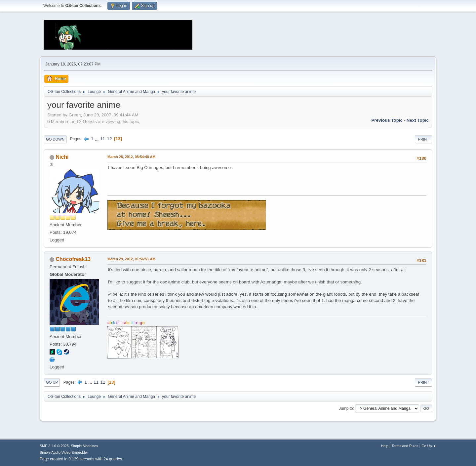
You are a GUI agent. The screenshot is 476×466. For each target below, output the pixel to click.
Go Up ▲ (429, 446)
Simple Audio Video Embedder (64, 452)
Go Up (52, 382)
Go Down (55, 139)
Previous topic (387, 120)
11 (103, 139)
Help (385, 446)
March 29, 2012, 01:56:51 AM (131, 259)
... (97, 139)
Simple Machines (84, 446)
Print (423, 139)
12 (109, 139)
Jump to (346, 408)
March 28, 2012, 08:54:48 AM (131, 157)
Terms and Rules (405, 446)
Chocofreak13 (73, 259)
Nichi (62, 157)
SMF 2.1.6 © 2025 (54, 446)
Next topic (418, 120)
